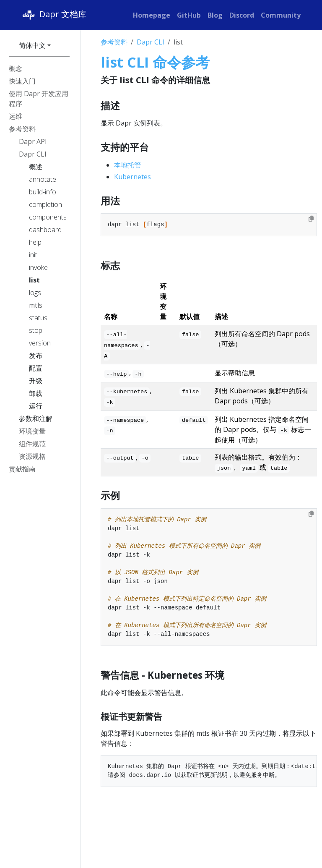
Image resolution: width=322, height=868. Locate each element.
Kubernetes (132, 177)
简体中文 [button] (32, 45)
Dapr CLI (151, 42)
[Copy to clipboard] (311, 219)
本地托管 (127, 165)
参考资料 (114, 42)
